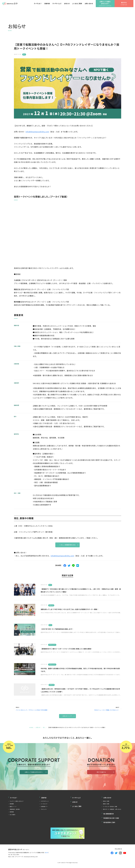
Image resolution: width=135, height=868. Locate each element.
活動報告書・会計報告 (16, 810)
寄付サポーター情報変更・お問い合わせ (115, 810)
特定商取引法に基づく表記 (112, 818)
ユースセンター (45, 804)
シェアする (65, 566)
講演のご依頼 (107, 804)
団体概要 (12, 804)
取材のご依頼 (107, 801)
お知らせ (68, 6)
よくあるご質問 (79, 6)
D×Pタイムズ (59, 6)
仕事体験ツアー (45, 807)
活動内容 (49, 6)
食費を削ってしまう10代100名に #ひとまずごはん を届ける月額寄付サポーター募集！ (79, 609)
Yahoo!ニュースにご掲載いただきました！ (107, 710)
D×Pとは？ (39, 6)
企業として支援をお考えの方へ (107, 5)
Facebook (112, 852)
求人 (24, 54)
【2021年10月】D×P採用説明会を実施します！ (62, 629)
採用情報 (12, 814)
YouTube (125, 852)
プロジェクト (52, 645)
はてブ (78, 566)
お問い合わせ (91, 6)
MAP (47, 851)
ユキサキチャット (46, 801)
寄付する (126, 5)
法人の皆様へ (14, 817)
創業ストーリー (14, 807)
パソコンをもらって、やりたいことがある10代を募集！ (32, 710)
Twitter (116, 852)
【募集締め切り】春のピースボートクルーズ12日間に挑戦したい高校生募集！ (75, 649)
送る (73, 566)
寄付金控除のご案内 (110, 822)
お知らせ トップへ (68, 716)
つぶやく (69, 566)
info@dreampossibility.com (37, 132)
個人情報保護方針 (109, 815)
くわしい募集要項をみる (67, 545)
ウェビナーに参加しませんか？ (19, 801)
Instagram (120, 852)
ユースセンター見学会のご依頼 (112, 807)
